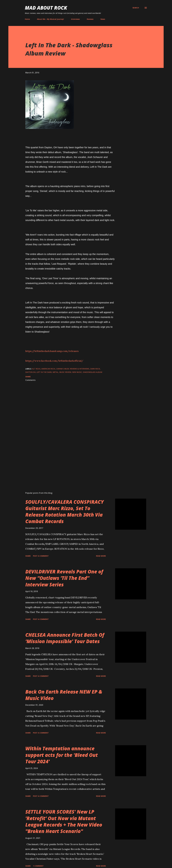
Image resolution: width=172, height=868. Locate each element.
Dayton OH (30, 372)
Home (27, 19)
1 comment (38, 866)
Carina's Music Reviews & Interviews (73, 369)
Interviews (75, 19)
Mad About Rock (46, 8)
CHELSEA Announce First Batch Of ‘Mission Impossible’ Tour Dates (65, 638)
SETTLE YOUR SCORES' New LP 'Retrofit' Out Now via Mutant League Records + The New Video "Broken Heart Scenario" (64, 821)
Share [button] (28, 377)
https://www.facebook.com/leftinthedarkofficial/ (54, 361)
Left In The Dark (44, 372)
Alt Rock (36, 369)
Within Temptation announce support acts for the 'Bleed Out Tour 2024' (62, 755)
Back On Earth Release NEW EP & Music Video (64, 695)
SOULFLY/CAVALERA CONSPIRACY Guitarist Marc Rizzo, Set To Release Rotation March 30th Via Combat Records (65, 512)
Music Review (65, 372)
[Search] (136, 8)
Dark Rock (95, 369)
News (103, 19)
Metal (55, 372)
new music (77, 372)
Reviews (90, 19)
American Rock (48, 369)
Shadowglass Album (92, 372)
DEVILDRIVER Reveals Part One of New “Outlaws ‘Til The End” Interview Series (64, 578)
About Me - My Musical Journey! (50, 19)
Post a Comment (41, 556)
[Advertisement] (66, 461)
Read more (101, 556)
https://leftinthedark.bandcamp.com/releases (52, 351)
